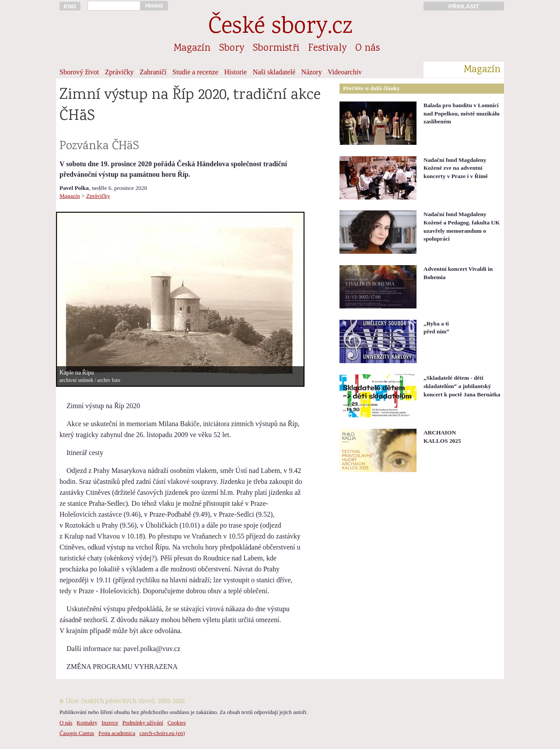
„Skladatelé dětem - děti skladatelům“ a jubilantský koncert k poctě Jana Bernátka (462, 386)
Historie (236, 72)
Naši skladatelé (274, 72)
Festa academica (117, 733)
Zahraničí (153, 72)
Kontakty (87, 723)
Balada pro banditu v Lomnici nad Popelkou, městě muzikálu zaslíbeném (462, 113)
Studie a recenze (195, 72)
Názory (312, 72)
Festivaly (327, 49)
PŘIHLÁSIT (464, 6)
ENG (70, 6)
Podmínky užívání (143, 723)
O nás (367, 49)
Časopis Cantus (77, 733)
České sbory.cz (280, 28)
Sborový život (79, 72)
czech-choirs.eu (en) (162, 733)
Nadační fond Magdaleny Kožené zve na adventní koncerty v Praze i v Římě (456, 168)
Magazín (192, 49)
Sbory (232, 49)
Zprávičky (119, 72)
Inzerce (110, 723)
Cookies (177, 723)
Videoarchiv (345, 72)
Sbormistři (276, 49)
